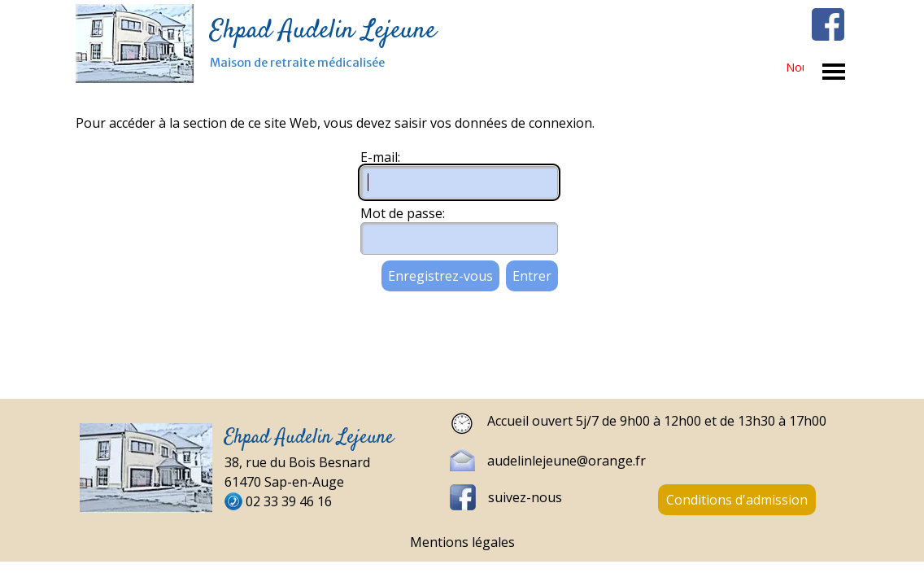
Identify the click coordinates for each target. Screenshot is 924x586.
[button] (469, 459)
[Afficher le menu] (834, 72)
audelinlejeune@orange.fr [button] (567, 461)
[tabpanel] (649, 424)
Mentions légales (462, 542)
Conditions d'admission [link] (737, 500)
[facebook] (828, 24)
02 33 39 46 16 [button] (289, 501)
